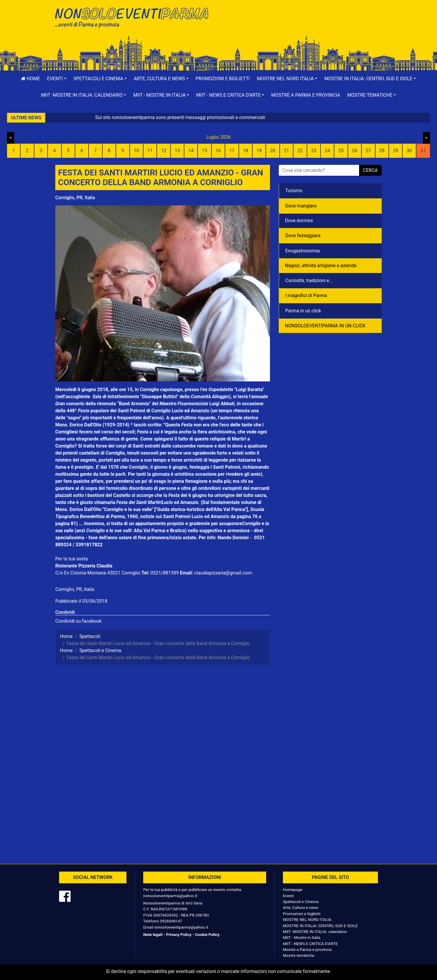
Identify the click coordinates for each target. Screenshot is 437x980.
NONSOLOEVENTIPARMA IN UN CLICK (325, 326)
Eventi (288, 896)
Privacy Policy (179, 934)
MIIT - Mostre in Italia (302, 937)
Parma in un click (303, 311)
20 (273, 151)
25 (341, 151)
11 (150, 151)
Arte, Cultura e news (301, 907)
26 (355, 151)
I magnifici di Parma (306, 295)
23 (314, 151)
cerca (370, 170)
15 (205, 151)
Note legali (153, 934)
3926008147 (171, 921)
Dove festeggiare (303, 236)
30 (409, 151)
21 (286, 151)
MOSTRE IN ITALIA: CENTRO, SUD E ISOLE (320, 926)
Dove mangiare (301, 206)
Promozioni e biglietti (223, 79)
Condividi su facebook (78, 621)
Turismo (294, 191)
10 (136, 151)
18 (246, 151)
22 (300, 151)
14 (191, 151)
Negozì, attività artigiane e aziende (321, 265)
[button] (57, 79)
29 (396, 151)
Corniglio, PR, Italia (75, 198)
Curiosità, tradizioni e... (309, 280)
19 (259, 151)
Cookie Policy (207, 934)
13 (177, 151)
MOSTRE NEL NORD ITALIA (307, 919)
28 (382, 151)
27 (368, 151)
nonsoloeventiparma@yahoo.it (170, 896)
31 (423, 151)
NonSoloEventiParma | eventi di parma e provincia (135, 17)
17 (232, 151)
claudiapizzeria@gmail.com (223, 573)
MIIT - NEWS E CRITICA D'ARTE (310, 944)
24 (327, 151)
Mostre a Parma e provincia (306, 95)
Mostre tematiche (299, 955)
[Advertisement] (302, 24)
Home (31, 79)
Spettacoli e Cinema (301, 902)
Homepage (293, 889)
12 (164, 151)
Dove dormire (299, 221)
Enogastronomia (302, 251)
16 (218, 151)
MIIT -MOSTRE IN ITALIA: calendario (315, 932)
